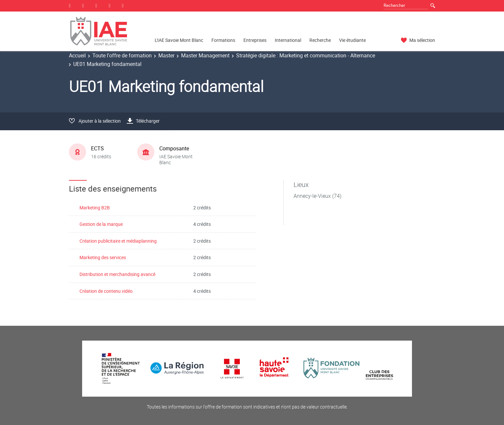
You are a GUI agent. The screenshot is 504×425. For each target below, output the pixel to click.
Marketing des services (103, 257)
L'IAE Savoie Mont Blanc (179, 40)
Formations (223, 40)
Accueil (77, 55)
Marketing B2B (95, 208)
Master (166, 55)
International (288, 40)
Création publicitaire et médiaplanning (118, 241)
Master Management (205, 55)
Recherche (320, 40)
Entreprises (255, 40)
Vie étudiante (352, 40)
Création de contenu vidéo (106, 291)
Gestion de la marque (101, 224)
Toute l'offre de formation (122, 55)
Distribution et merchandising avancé (117, 274)
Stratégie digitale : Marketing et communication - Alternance (306, 55)
